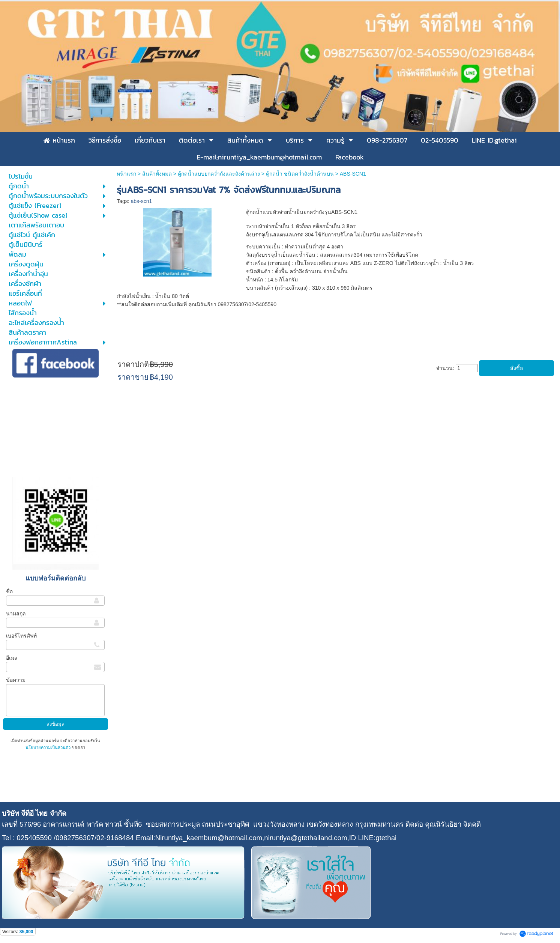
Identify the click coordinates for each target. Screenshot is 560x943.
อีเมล (12, 658)
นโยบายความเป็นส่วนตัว (49, 747)
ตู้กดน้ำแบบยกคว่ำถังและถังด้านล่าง (219, 174)
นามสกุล (16, 614)
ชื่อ (9, 591)
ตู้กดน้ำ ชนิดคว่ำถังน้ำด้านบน (300, 174)
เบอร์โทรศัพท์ (21, 636)
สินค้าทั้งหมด (157, 174)
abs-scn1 (142, 201)
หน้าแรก (126, 174)
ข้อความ (16, 680)
